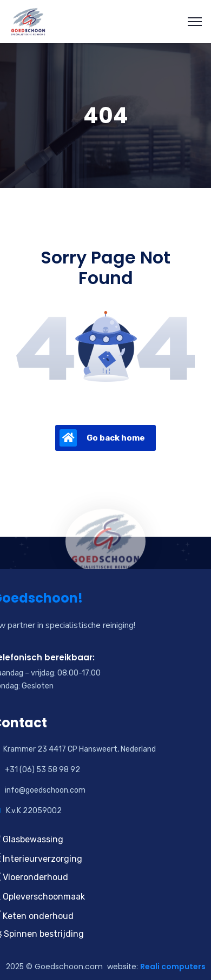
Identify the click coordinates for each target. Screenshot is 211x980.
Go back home (102, 438)
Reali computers (173, 967)
